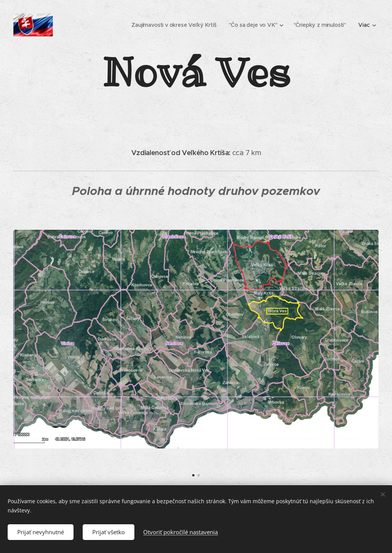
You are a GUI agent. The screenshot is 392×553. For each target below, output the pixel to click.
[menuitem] (175, 25)
